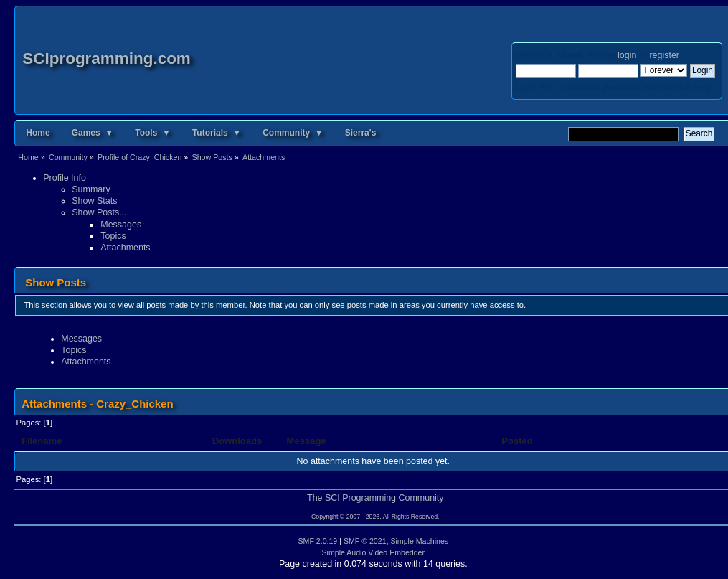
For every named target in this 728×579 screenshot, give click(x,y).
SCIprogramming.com (107, 58)
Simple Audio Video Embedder (374, 552)
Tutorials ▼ (217, 133)
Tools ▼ (153, 133)
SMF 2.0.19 (318, 541)
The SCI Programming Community (375, 498)
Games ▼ (93, 133)
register (664, 55)
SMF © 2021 (365, 541)
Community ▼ (293, 133)
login (627, 55)
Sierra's (361, 133)
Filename (42, 441)
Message (307, 441)
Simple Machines (419, 541)
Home (38, 133)
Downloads (237, 441)
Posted (518, 441)
